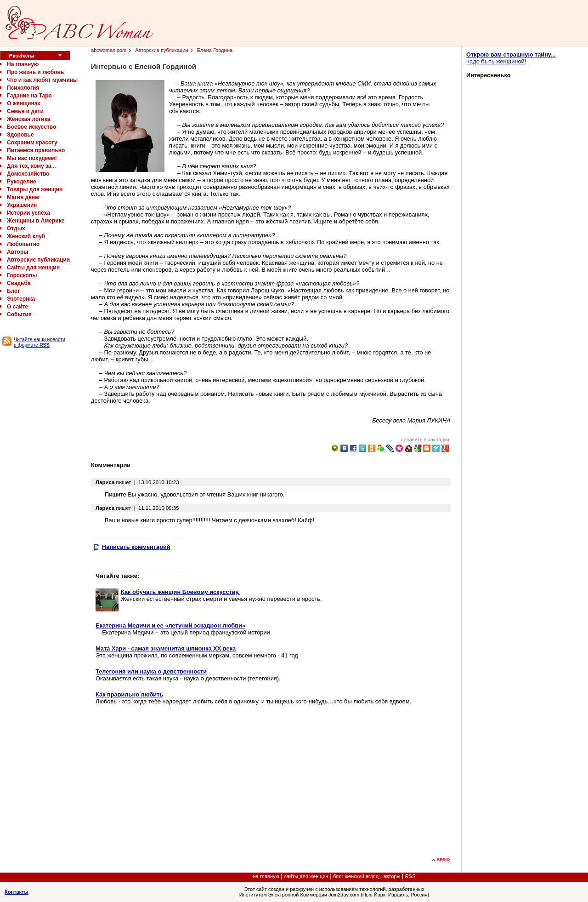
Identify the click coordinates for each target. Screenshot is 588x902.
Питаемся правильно (36, 150)
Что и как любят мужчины (42, 80)
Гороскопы (22, 275)
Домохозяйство (28, 174)
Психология (23, 88)
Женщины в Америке (36, 221)
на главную (266, 876)
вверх (441, 859)
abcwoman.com (109, 50)
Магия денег (24, 197)
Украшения (22, 205)
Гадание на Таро (29, 96)
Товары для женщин (35, 189)
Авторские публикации (38, 260)
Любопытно (23, 244)
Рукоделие (22, 182)
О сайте (17, 307)
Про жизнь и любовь (35, 72)
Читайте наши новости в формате (40, 342)
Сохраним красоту (32, 143)
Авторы (18, 252)
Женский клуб (26, 236)
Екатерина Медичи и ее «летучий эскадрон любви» (170, 625)
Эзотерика (21, 299)
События (19, 314)
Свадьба (19, 283)
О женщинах (24, 103)
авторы (392, 876)
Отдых (16, 228)
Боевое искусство (31, 127)
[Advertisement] (173, 780)
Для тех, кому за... (31, 166)
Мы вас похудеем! (32, 158)
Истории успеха (28, 213)
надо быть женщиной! (511, 58)
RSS (410, 876)
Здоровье (20, 135)
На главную (23, 64)
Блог (13, 291)
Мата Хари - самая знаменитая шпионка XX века (166, 648)
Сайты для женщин (33, 268)
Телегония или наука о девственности (151, 671)
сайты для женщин (306, 876)
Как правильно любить (129, 694)
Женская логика (28, 119)
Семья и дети (25, 111)
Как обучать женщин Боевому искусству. (180, 592)
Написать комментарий (136, 547)
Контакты (17, 892)
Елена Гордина (215, 50)
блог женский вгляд (356, 876)
